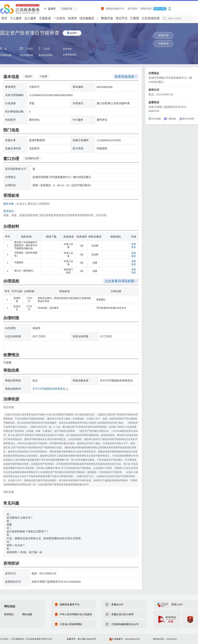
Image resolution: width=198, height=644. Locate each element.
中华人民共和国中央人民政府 (73, 614)
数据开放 (107, 18)
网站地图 (27, 614)
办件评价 (67, 49)
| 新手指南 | (133, 9)
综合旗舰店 (87, 18)
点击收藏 (156, 119)
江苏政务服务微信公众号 (125, 624)
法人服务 (30, 18)
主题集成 (45, 18)
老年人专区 (160, 9)
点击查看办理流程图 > (121, 281)
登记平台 (122, 18)
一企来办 (59, 18)
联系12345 (177, 604)
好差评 (72, 18)
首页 (4, 18)
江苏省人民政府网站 (68, 624)
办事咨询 (163, 44)
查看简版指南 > (126, 77)
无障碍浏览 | (146, 9)
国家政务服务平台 (113, 9)
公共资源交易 (151, 18)
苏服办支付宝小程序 (123, 614)
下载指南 (171, 119)
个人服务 (16, 18)
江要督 (135, 18)
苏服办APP (117, 604)
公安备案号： (124, 639)
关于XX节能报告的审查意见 (50, 389)
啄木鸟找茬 (188, 119)
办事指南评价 (70, 55)
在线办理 (163, 35)
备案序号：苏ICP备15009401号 (81, 639)
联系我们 (9, 614)
